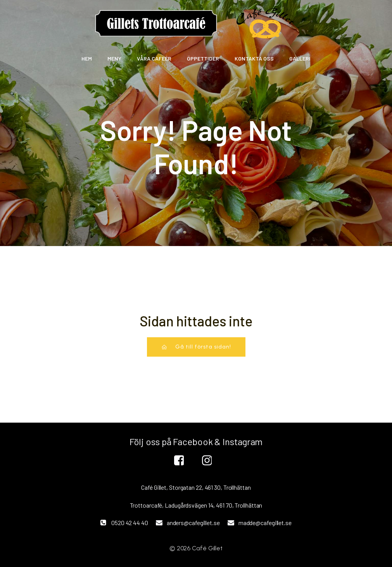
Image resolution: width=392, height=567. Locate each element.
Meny (114, 58)
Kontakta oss (254, 58)
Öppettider (203, 58)
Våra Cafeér (154, 58)
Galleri (300, 58)
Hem (87, 58)
